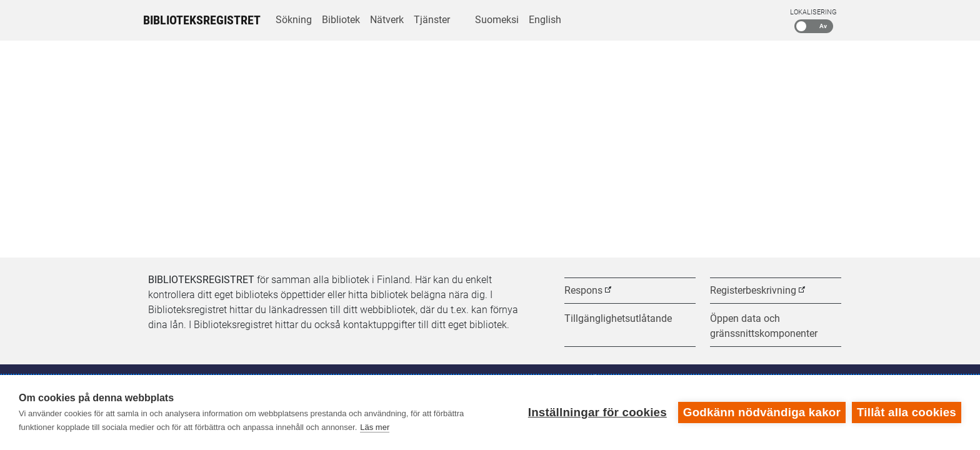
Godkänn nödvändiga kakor (762, 412)
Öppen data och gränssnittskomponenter (764, 326)
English (545, 20)
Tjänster (432, 20)
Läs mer (375, 427)
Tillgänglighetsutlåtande (618, 318)
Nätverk (387, 20)
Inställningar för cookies (597, 412)
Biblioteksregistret (202, 20)
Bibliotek (341, 20)
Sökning (294, 20)
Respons (583, 290)
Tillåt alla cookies (907, 412)
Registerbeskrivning (753, 290)
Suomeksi (497, 20)
